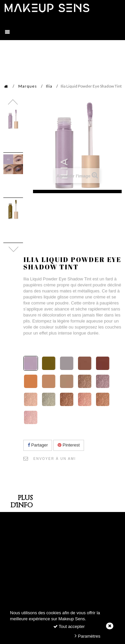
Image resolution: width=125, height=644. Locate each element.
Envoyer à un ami (55, 459)
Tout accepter (69, 626)
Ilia (49, 86)
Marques (28, 86)
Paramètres (87, 636)
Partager (38, 445)
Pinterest (69, 445)
